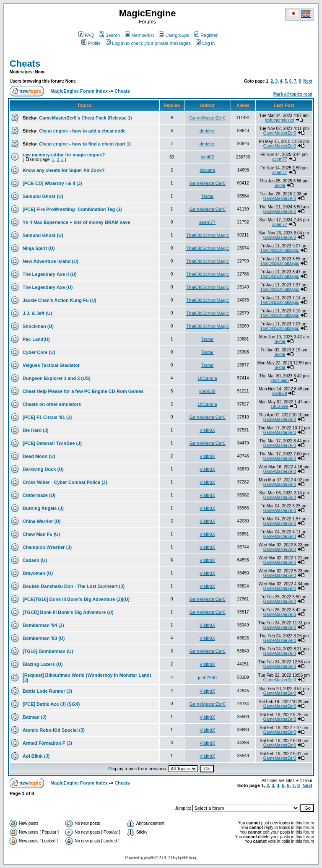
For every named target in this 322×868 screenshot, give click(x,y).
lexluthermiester (280, 120)
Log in (205, 43)
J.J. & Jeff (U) (37, 313)
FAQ (86, 35)
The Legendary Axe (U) (48, 287)
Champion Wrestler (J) (47, 547)
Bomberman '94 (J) (43, 625)
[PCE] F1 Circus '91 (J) (47, 417)
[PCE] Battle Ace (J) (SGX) (51, 704)
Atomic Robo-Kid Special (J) (54, 730)
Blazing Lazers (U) (43, 664)
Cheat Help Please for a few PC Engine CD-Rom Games (83, 391)
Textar (279, 186)
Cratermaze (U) (39, 495)
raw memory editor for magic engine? (64, 155)
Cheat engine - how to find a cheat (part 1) (85, 144)
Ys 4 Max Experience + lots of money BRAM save (76, 222)
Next (308, 81)
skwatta (207, 170)
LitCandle (207, 378)
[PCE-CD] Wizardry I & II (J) (52, 183)
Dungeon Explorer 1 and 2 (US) (57, 378)
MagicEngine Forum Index (79, 91)
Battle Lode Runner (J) (47, 691)
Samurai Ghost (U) (43, 196)
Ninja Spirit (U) (39, 248)
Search (109, 35)
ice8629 (207, 391)
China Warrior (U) (42, 521)
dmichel (208, 131)
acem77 (280, 159)
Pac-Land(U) (36, 339)
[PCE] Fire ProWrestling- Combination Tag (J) (72, 209)
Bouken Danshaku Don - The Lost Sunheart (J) (74, 586)
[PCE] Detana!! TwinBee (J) (52, 443)
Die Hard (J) (36, 430)
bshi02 (207, 157)
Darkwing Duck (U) (43, 469)
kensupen (279, 381)
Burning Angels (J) (43, 508)
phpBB (149, 858)
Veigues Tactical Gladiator (51, 365)
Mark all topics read (293, 94)
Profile (91, 43)
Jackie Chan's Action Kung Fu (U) (60, 300)
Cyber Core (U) (39, 352)
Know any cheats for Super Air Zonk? (64, 170)
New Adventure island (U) (51, 261)
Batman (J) (35, 717)
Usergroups (174, 35)
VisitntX (207, 430)
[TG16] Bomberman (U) (48, 651)
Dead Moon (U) (39, 456)
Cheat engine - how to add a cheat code (82, 131)
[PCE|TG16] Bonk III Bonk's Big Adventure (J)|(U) (76, 599)
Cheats (25, 64)
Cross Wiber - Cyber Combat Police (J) (65, 482)
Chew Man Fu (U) (41, 534)
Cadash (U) (35, 560)
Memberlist (139, 35)
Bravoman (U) (38, 573)
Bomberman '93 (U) (44, 638)
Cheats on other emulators (52, 404)
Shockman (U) (38, 326)
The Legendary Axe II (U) (50, 274)
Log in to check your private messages (148, 43)
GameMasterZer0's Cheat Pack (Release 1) (86, 118)
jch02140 (207, 678)
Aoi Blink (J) (36, 756)
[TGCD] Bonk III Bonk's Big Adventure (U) (68, 612)
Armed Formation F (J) (47, 743)
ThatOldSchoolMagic (208, 235)
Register (206, 35)
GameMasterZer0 (208, 118)
